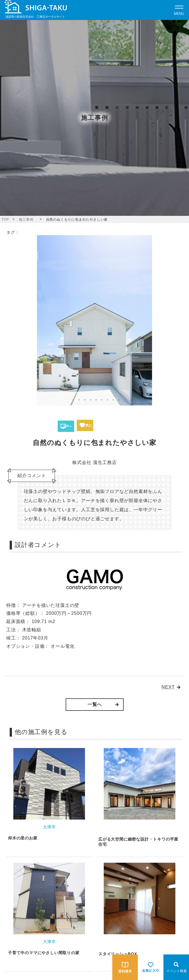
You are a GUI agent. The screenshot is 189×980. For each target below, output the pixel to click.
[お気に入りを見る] (151, 967)
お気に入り (87, 427)
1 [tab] (73, 400)
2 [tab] (79, 400)
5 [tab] (96, 400)
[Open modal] (179, 10)
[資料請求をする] (125, 967)
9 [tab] (119, 400)
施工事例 (26, 220)
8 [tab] (113, 400)
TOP (5, 220)
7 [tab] (107, 400)
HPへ (68, 426)
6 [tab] (102, 400)
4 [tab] (90, 400)
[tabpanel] (94, 320)
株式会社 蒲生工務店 (94, 462)
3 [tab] (85, 400)
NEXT (168, 687)
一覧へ (94, 704)
